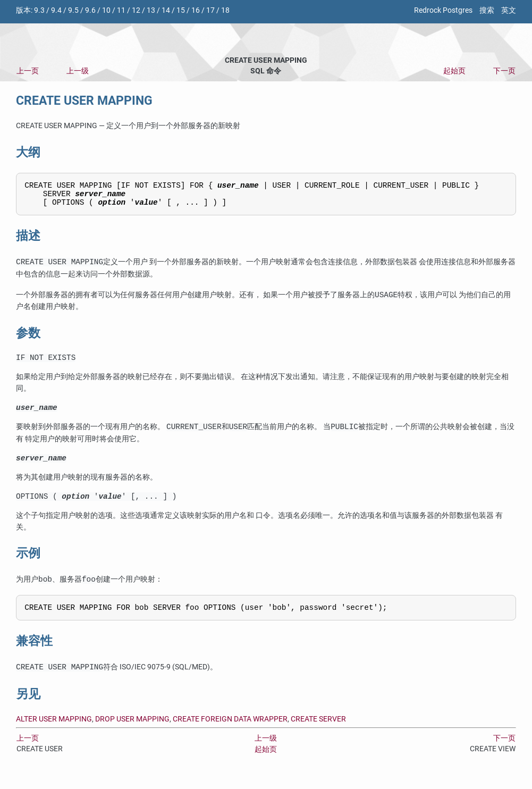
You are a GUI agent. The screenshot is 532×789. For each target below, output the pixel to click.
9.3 (39, 10)
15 (181, 10)
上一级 (78, 71)
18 (225, 10)
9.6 (90, 10)
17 (210, 10)
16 (196, 10)
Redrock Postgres (443, 10)
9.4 (56, 10)
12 (136, 10)
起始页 (454, 71)
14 (166, 10)
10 (106, 10)
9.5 (73, 10)
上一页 (28, 71)
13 (151, 10)
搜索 (487, 10)
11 (121, 10)
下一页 (504, 71)
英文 (509, 10)
